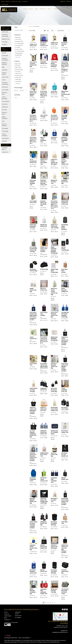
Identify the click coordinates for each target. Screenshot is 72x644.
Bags (36, 9)
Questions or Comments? (11, 623)
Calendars (5, 70)
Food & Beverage (4, 98)
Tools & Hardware (5, 135)
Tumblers (4, 45)
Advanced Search (5, 149)
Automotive (5, 56)
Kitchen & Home (4, 113)
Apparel (31, 9)
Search (63, 1)
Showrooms (18, 616)
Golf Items (5, 104)
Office (49, 9)
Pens (3, 121)
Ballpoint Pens (6, 39)
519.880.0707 (64, 631)
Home (3, 1)
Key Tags (4, 110)
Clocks (4, 80)
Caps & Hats (5, 77)
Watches (4, 141)
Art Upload (24, 1)
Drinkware (43, 9)
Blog (19, 1)
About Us (8, 1)
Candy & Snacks (4, 74)
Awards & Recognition (5, 59)
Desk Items (5, 87)
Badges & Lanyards (4, 64)
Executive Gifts (4, 93)
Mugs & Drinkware (5, 118)
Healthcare (5, 107)
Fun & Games (5, 101)
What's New (5, 32)
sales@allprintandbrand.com (60, 632)
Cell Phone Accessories (5, 35)
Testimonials (5, 4)
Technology (5, 131)
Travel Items (5, 138)
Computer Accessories (5, 83)
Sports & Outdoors (4, 125)
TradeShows (56, 9)
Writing (64, 9)
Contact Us (14, 1)
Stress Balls (5, 128)
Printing (25, 9)
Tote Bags (5, 42)
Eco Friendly (5, 90)
